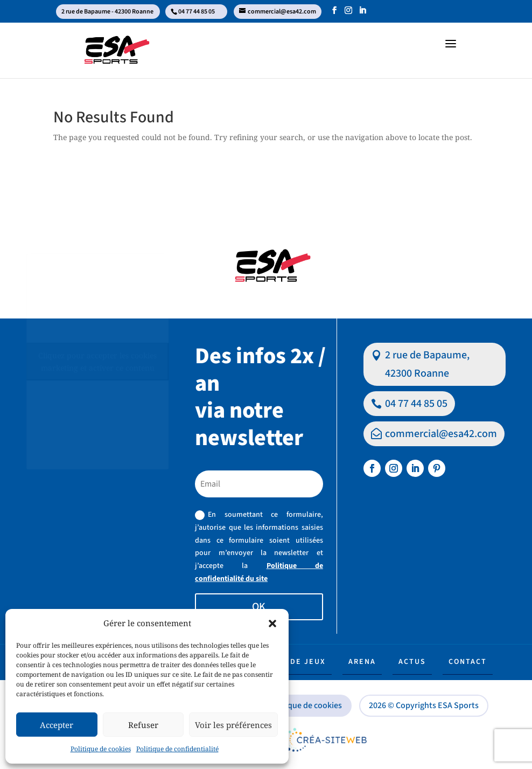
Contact (468, 662)
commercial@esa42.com (441, 434)
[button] (272, 623)
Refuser (143, 725)
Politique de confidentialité (177, 749)
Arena (362, 662)
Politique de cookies (101, 749)
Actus (412, 662)
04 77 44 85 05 (416, 404)
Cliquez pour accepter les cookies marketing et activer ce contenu (97, 362)
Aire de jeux (297, 662)
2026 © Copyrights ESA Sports (424, 705)
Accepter (57, 725)
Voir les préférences (233, 725)
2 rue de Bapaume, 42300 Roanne (427, 364)
